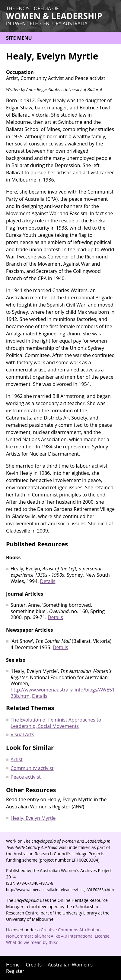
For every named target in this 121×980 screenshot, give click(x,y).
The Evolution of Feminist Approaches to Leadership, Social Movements (56, 723)
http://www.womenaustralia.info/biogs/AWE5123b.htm (63, 693)
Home (13, 965)
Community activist (32, 768)
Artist (17, 759)
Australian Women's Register (49, 968)
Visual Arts (22, 734)
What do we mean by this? (32, 942)
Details (48, 581)
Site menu (19, 38)
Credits (34, 965)
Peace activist (26, 777)
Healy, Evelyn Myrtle (33, 818)
